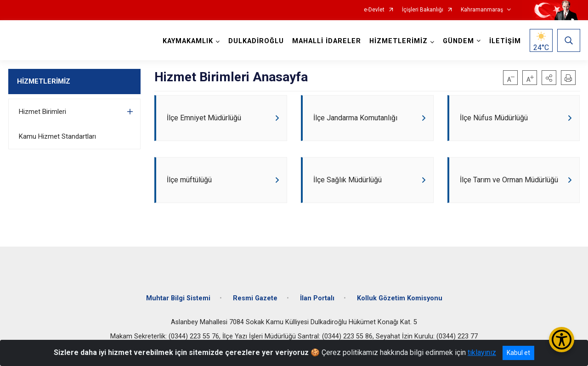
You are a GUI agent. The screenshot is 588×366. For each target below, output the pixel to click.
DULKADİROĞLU (256, 41)
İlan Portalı (317, 298)
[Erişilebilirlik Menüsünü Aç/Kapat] (562, 340)
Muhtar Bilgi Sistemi (178, 298)
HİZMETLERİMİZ (44, 81)
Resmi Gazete (255, 298)
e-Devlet (374, 10)
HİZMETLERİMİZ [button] (399, 41)
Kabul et (518, 353)
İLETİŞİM (505, 41)
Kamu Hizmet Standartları (57, 136)
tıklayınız (482, 352)
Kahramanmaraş (482, 10)
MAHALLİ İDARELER (327, 41)
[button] (549, 78)
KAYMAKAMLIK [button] (188, 41)
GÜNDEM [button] (458, 41)
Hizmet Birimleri (42, 112)
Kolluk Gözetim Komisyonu (400, 298)
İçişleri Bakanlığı (423, 10)
